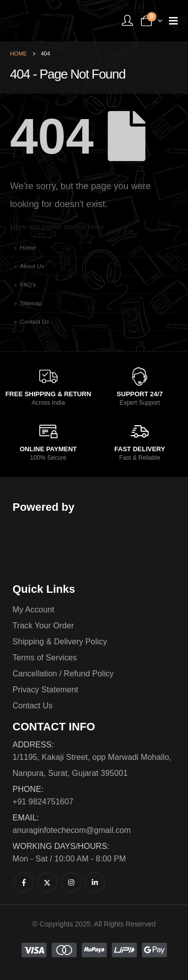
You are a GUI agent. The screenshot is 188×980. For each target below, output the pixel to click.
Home (28, 247)
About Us (32, 266)
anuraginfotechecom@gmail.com (72, 830)
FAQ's (28, 284)
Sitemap (31, 303)
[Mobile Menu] (173, 21)
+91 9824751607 (43, 802)
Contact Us (35, 321)
